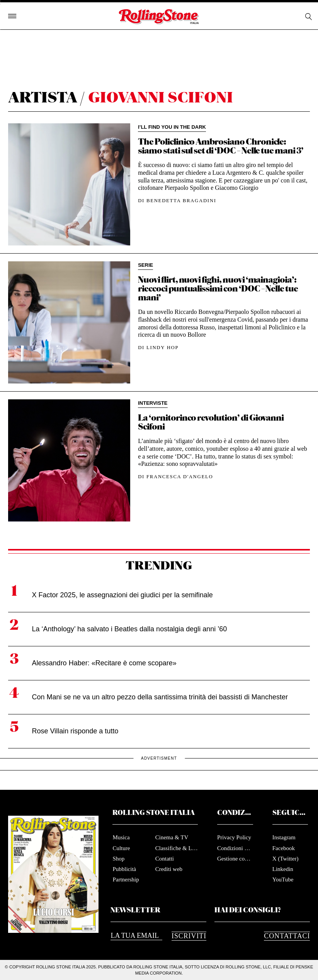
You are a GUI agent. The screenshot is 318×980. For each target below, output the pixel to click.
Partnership (126, 879)
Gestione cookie (235, 859)
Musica (121, 837)
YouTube (283, 879)
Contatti (165, 859)
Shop (118, 859)
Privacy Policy (234, 837)
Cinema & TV (172, 837)
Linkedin (283, 869)
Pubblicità (124, 869)
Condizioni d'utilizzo (235, 848)
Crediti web (169, 869)
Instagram (284, 837)
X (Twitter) (286, 859)
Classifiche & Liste (177, 848)
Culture (121, 848)
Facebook (284, 848)
